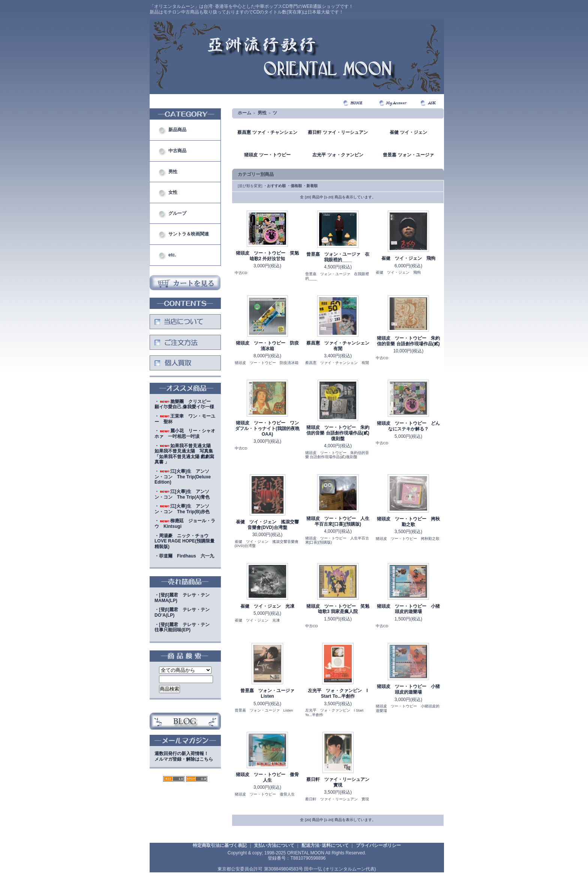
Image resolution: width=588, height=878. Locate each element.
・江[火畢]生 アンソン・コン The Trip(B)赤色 (182, 509)
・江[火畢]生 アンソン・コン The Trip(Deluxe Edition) (183, 477)
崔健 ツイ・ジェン (408, 132)
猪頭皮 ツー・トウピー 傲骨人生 (267, 777)
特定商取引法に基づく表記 (220, 845)
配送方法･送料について (325, 845)
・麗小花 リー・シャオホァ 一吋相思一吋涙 (185, 434)
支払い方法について (274, 845)
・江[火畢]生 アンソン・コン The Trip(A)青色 (182, 494)
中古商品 (177, 151)
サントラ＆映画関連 (189, 234)
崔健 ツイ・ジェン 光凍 (267, 606)
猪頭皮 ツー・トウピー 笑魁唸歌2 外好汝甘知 (267, 256)
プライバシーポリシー (378, 845)
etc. (172, 255)
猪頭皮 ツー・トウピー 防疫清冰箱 (267, 346)
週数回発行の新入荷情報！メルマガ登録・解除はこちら (184, 756)
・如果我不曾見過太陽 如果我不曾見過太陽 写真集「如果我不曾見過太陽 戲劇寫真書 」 (185, 454)
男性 (173, 172)
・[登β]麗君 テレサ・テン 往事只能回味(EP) (184, 627)
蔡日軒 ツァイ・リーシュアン (338, 132)
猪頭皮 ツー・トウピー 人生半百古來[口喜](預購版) (338, 521)
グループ (177, 213)
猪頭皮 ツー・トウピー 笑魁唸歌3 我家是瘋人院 (338, 609)
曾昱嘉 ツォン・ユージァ (408, 155)
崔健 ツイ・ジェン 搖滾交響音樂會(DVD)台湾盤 (267, 525)
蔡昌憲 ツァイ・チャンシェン (267, 132)
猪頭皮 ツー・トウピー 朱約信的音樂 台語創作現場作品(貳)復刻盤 (338, 433)
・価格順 (294, 186)
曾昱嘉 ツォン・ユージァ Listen (270, 693)
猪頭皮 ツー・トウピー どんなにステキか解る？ (408, 426)
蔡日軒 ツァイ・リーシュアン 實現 (340, 782)
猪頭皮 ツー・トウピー (267, 155)
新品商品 (177, 130)
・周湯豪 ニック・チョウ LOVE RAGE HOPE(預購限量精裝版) (184, 541)
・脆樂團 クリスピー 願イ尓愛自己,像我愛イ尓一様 (185, 404)
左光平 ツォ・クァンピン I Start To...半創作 (338, 693)
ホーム (244, 113)
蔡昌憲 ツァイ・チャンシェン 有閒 (340, 346)
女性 (173, 192)
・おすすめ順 (274, 186)
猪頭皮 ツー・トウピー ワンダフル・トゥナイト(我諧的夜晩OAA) (267, 428)
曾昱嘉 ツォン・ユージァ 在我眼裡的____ (338, 257)
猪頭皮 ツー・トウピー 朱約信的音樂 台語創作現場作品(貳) (408, 341)
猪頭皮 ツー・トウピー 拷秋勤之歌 (408, 522)
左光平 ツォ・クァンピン (338, 155)
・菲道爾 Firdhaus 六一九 (184, 556)
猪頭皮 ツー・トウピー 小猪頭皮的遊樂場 (408, 609)
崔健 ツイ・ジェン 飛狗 (408, 258)
